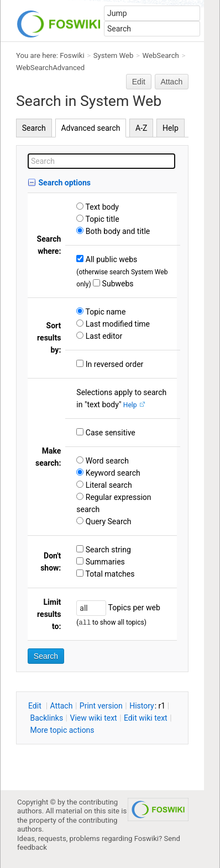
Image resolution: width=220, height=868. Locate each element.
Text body (101, 207)
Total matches (109, 574)
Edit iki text (146, 718)
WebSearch (161, 55)
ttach (62, 706)
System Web (114, 55)
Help (171, 128)
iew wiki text (94, 718)
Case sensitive (109, 433)
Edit (139, 82)
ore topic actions (62, 730)
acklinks (46, 718)
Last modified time (117, 324)
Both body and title (117, 231)
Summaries (104, 562)
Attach (172, 82)
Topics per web (133, 608)
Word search (106, 461)
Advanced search (90, 128)
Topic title (101, 219)
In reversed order (113, 364)
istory (142, 706)
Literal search (108, 485)
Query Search (107, 521)
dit (36, 706)
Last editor (103, 336)
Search (34, 128)
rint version (101, 706)
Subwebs (117, 284)
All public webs (110, 259)
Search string (107, 550)
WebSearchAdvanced (50, 68)
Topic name (104, 312)
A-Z (141, 128)
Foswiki (72, 55)
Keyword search (112, 473)
